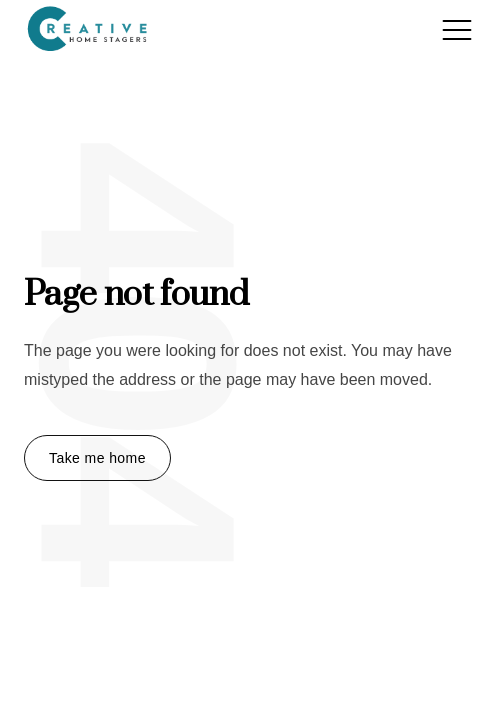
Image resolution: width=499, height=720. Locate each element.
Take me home (97, 458)
